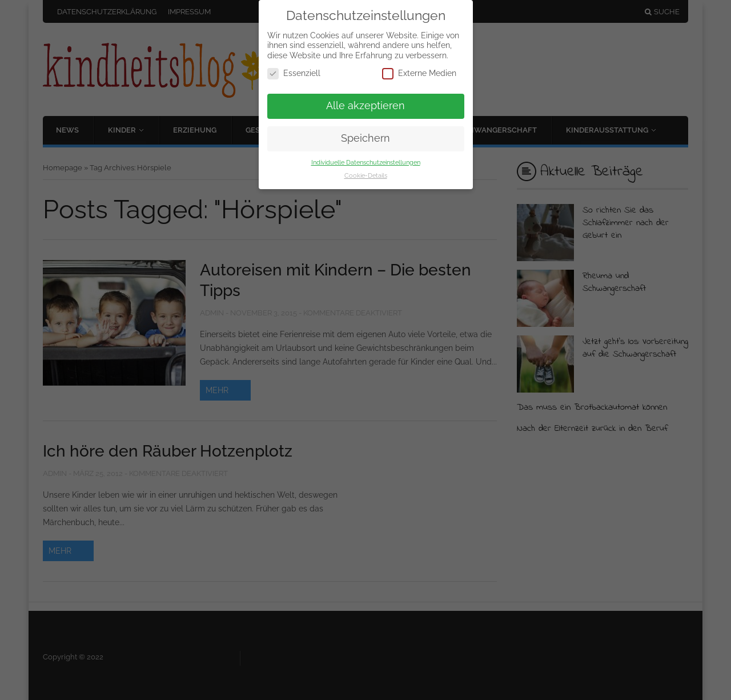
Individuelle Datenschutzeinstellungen (366, 162)
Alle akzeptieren (365, 106)
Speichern (365, 138)
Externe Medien (419, 73)
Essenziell (294, 73)
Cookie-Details (366, 175)
